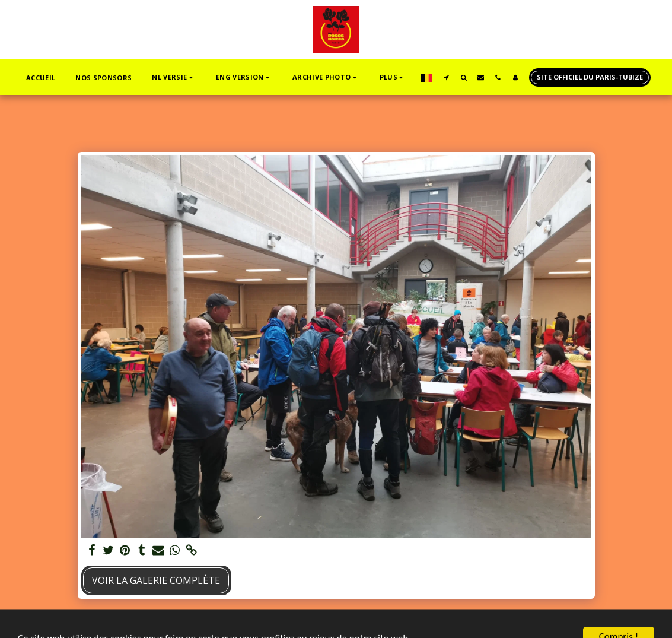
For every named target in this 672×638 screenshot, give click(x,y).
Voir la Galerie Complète (156, 580)
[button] (173, 77)
